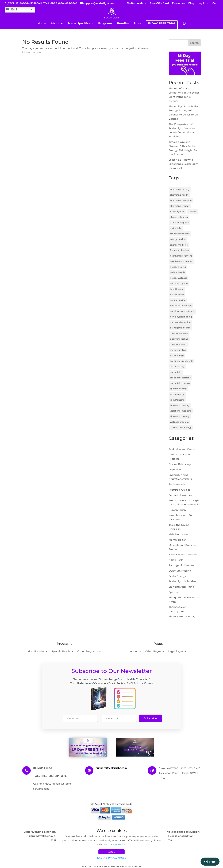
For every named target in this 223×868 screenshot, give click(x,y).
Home (42, 24)
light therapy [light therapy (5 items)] (177, 289)
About (55, 24)
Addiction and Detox (182, 449)
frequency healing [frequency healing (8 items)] (179, 250)
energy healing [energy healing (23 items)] (178, 239)
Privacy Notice (117, 844)
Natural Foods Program (183, 555)
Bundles (123, 24)
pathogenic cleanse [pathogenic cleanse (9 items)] (180, 328)
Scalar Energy (177, 576)
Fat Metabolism (178, 484)
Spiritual (174, 592)
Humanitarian (177, 510)
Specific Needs (61, 652)
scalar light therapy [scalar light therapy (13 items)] (180, 383)
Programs (105, 24)
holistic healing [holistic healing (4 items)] (178, 267)
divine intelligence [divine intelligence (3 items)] (179, 222)
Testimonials (135, 3)
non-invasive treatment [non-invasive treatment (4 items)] (182, 311)
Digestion (175, 470)
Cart (215, 3)
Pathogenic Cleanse (181, 565)
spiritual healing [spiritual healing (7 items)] (178, 389)
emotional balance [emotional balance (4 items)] (180, 234)
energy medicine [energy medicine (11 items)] (179, 245)
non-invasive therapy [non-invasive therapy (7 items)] (181, 306)
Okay (112, 852)
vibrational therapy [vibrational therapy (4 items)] (180, 416)
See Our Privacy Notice (112, 858)
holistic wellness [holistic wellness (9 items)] (178, 278)
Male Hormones (179, 534)
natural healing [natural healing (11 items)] (178, 300)
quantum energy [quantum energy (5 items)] (179, 333)
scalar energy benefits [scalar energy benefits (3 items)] (182, 361)
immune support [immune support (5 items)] (179, 283)
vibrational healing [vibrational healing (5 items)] (180, 405)
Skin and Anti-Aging (181, 587)
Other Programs (88, 652)
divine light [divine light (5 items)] (176, 228)
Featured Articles (179, 490)
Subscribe (151, 718)
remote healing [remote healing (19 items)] (178, 350)
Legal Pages (176, 652)
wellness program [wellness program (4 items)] (179, 422)
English (13, 10)
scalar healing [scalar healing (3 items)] (177, 367)
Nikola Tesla (176, 560)
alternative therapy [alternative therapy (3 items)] (180, 206)
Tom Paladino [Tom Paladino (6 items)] (177, 400)
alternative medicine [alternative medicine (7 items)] (181, 200)
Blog (191, 3)
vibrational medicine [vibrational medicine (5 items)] (181, 411)
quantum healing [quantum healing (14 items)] (179, 339)
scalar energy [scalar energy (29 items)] (177, 355)
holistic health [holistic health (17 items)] (177, 272)
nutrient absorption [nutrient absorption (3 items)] (180, 322)
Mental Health (178, 540)
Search (194, 43)
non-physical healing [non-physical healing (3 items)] (181, 317)
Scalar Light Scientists (182, 581)
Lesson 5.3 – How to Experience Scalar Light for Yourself (184, 164)
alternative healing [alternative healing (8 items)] (180, 189)
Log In (202, 3)
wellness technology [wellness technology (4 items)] (181, 427)
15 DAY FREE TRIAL (162, 24)
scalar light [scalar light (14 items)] (176, 372)
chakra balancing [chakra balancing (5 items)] (179, 217)
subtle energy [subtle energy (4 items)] (177, 394)
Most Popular (36, 652)
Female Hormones (180, 495)
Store (137, 24)
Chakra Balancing (180, 464)
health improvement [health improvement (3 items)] (181, 256)
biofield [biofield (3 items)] (193, 212)
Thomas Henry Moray (182, 617)
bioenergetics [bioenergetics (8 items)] (177, 212)
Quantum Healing (180, 571)
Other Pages (153, 652)
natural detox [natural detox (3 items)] (177, 295)
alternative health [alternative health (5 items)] (179, 195)
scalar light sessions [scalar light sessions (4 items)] (180, 378)
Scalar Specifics (79, 24)
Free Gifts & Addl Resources (167, 3)
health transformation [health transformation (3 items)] (182, 261)
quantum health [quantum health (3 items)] (179, 344)
